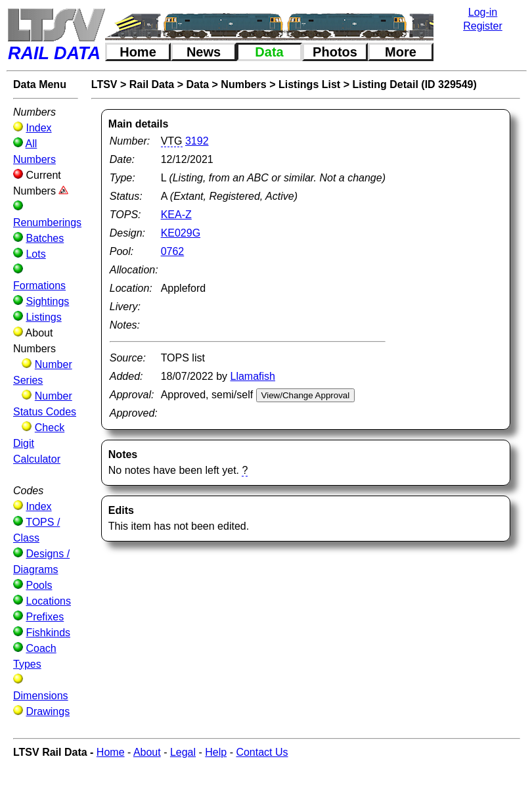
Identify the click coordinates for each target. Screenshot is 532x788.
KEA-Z (176, 215)
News (204, 52)
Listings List (309, 84)
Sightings (47, 301)
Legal (183, 752)
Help (216, 752)
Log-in (483, 12)
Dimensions (41, 696)
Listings (43, 317)
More (401, 52)
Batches (45, 238)
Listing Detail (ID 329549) (414, 84)
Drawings (48, 711)
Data (269, 52)
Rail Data (152, 84)
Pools (39, 585)
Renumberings (47, 222)
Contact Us (262, 752)
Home (138, 52)
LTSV (104, 84)
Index (38, 128)
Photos (335, 52)
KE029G (181, 233)
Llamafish (253, 376)
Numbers (243, 84)
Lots (35, 254)
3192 (197, 141)
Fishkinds (48, 633)
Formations (39, 286)
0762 (173, 251)
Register (483, 26)
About (147, 752)
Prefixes (45, 617)
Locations (48, 601)
